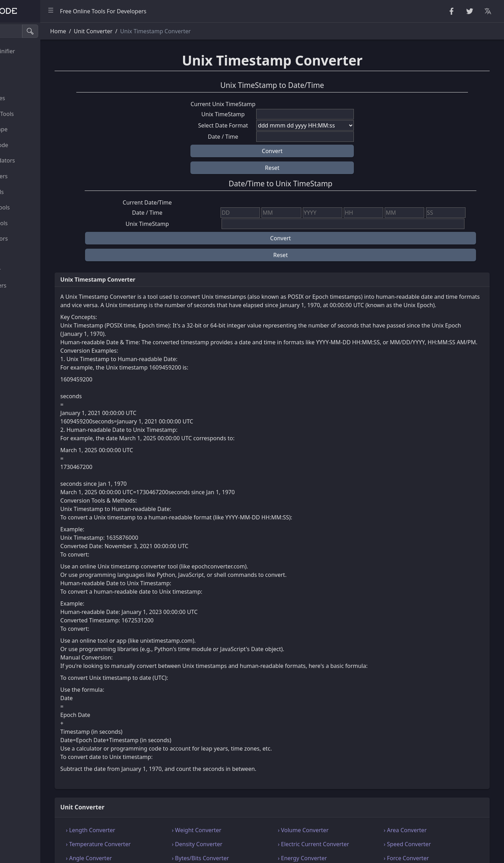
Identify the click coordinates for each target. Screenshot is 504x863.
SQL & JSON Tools (31, 223)
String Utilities (27, 67)
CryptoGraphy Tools (34, 114)
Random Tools (27, 82)
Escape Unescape (31, 129)
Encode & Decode (31, 145)
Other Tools (24, 317)
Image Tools (24, 301)
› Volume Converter (331, 847)
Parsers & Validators (35, 160)
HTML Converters (31, 176)
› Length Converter (145, 847)
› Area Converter (419, 847)
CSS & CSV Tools (29, 192)
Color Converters (31, 285)
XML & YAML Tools (32, 207)
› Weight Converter (237, 847)
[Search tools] (40, 31)
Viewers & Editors (31, 239)
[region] (48, 443)
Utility (16, 254)
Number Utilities (30, 98)
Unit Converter (28, 270)
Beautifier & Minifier (35, 51)
